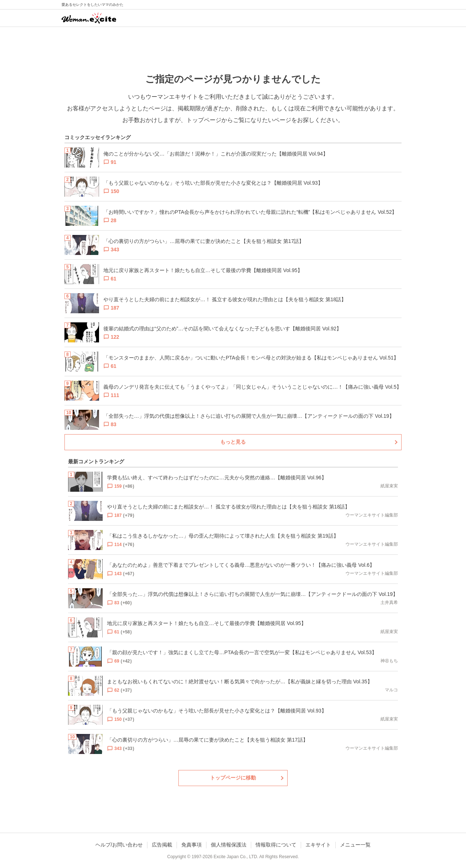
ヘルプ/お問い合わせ (119, 845)
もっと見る (233, 442)
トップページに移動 (233, 778)
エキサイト (318, 845)
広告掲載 (162, 845)
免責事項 (191, 845)
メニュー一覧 (355, 845)
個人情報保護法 (229, 845)
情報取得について (276, 845)
